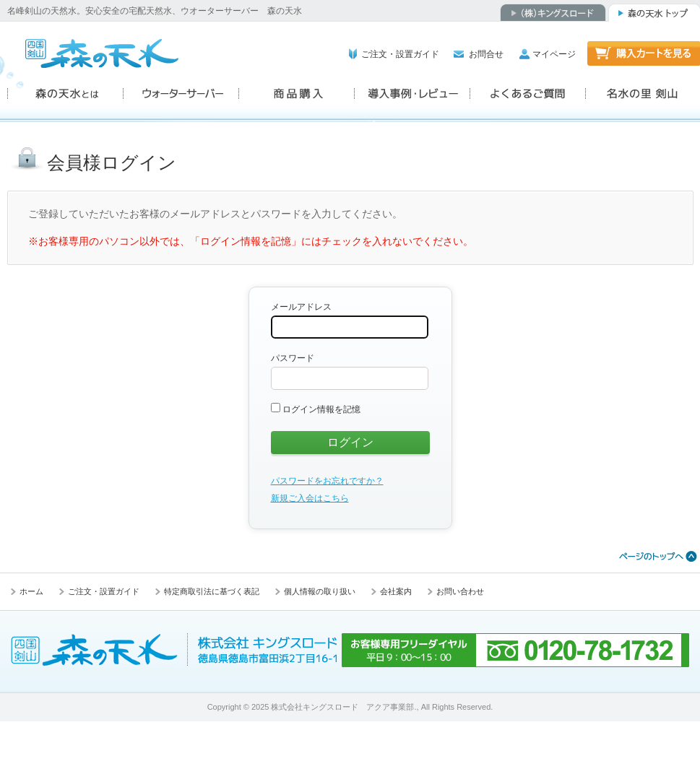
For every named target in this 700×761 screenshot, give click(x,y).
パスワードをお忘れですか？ (327, 481)
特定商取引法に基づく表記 (212, 591)
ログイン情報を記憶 (316, 409)
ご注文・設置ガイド (400, 54)
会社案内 (396, 591)
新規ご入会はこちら (310, 498)
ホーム (31, 591)
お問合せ (486, 54)
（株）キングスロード (553, 13)
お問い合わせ (460, 591)
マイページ (554, 54)
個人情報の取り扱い (320, 591)
